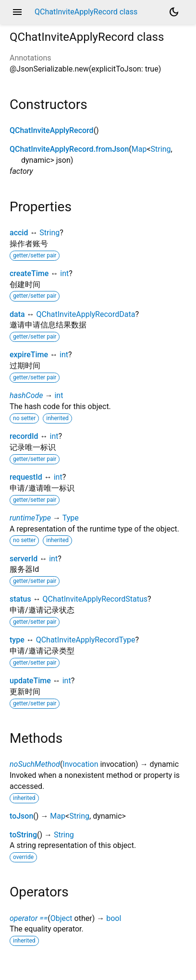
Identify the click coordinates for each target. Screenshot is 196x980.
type (17, 640)
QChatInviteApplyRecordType (86, 640)
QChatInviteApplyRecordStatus (95, 599)
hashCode (26, 395)
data (17, 314)
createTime (29, 273)
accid (19, 233)
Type (71, 518)
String (161, 149)
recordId (24, 436)
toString (23, 835)
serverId (24, 559)
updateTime (30, 681)
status (20, 599)
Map (139, 149)
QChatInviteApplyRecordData (86, 314)
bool (114, 918)
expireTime (29, 355)
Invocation (80, 764)
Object (61, 918)
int (64, 273)
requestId (26, 477)
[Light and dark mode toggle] (174, 12)
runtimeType (30, 518)
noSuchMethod (35, 764)
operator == (29, 918)
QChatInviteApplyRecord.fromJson (69, 149)
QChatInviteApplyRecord (52, 130)
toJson (21, 816)
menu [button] (17, 12)
